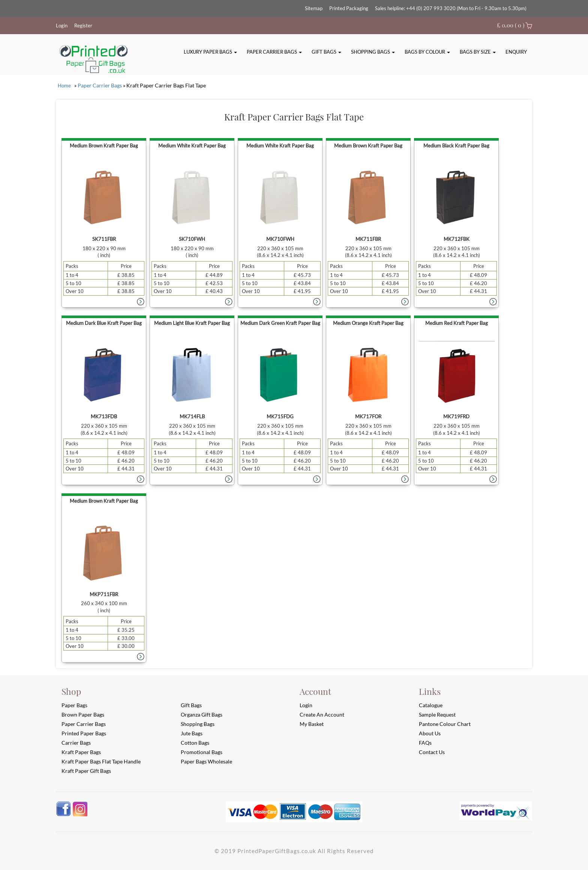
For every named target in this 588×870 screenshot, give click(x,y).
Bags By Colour (427, 52)
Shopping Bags (373, 52)
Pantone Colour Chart (445, 724)
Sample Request (437, 714)
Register (83, 26)
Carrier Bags (76, 743)
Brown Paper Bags (83, 714)
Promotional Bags (202, 752)
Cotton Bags (195, 743)
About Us (430, 733)
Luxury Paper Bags (210, 52)
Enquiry (516, 52)
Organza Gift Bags (202, 714)
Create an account (322, 714)
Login (62, 26)
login (306, 705)
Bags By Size (478, 52)
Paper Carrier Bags (274, 52)
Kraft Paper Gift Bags (86, 771)
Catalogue (431, 705)
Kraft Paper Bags (81, 752)
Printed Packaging (349, 8)
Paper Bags (74, 705)
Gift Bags (326, 52)
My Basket (312, 724)
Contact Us (432, 752)
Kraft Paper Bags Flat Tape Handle (101, 761)
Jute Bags (192, 733)
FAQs (425, 743)
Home (64, 86)
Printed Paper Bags (84, 733)
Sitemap (314, 8)
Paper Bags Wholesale (206, 761)
